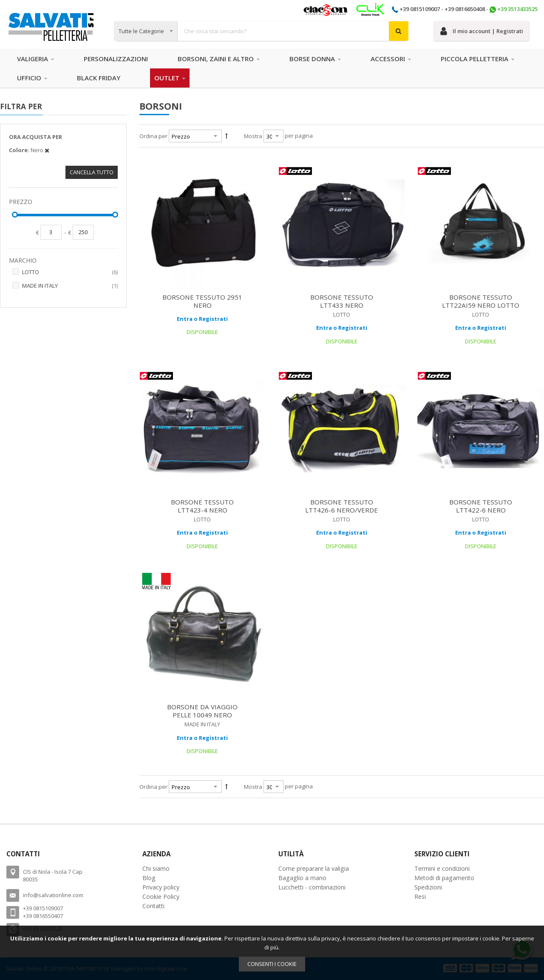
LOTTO (70, 272)
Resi (420, 896)
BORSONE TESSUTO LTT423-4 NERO (202, 506)
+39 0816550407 (43, 916)
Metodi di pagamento (444, 878)
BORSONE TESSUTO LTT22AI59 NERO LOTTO (481, 301)
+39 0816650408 (465, 9)
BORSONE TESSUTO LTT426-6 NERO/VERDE (341, 506)
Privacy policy (161, 887)
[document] (272, 953)
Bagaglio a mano (302, 878)
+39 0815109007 (420, 9)
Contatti (153, 906)
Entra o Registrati (202, 319)
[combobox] (261, 31)
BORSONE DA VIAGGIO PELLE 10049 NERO (202, 711)
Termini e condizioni (442, 868)
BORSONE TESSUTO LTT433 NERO (342, 301)
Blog (149, 878)
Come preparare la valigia (314, 868)
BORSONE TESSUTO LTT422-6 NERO (481, 506)
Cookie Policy (161, 896)
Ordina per (153, 136)
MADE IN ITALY (70, 286)
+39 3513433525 (517, 9)
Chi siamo (156, 868)
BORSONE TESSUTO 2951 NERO (202, 301)
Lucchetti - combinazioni (312, 887)
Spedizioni (428, 887)
